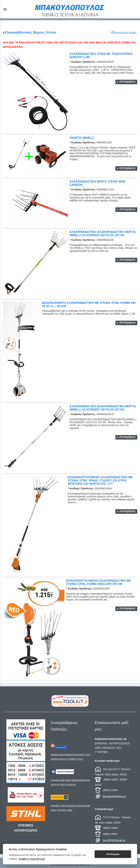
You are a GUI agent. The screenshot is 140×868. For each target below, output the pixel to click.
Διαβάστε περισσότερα (32, 859)
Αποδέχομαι (113, 854)
